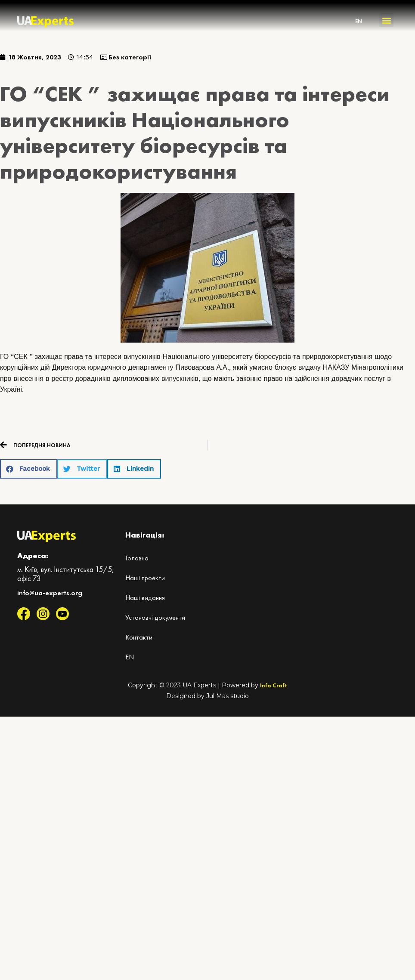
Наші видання (145, 598)
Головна (137, 558)
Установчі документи (155, 617)
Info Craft (274, 685)
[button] (386, 20)
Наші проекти (145, 578)
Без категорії (130, 57)
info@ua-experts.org (50, 593)
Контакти (139, 637)
